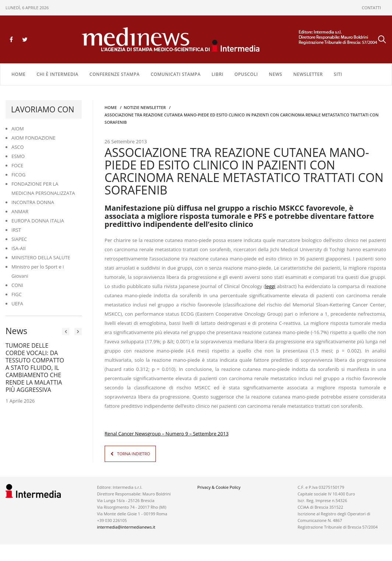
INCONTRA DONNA (33, 202)
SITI (338, 74)
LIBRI (217, 74)
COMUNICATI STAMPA (176, 74)
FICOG (18, 175)
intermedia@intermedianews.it (126, 527)
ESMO (18, 156)
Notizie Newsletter (145, 107)
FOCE (17, 165)
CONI (17, 285)
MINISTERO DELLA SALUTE (41, 257)
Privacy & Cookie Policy (219, 487)
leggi (270, 286)
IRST (16, 230)
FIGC (17, 294)
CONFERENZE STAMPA (115, 74)
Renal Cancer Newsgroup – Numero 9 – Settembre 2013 (167, 434)
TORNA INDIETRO (134, 454)
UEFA (17, 304)
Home (18, 74)
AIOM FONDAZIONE (34, 138)
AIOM (18, 129)
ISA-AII (19, 248)
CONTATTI (371, 8)
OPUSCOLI (246, 74)
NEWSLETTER (308, 74)
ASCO (18, 147)
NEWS (276, 74)
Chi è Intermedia (57, 74)
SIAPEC (19, 239)
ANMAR (20, 211)
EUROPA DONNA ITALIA (38, 221)
